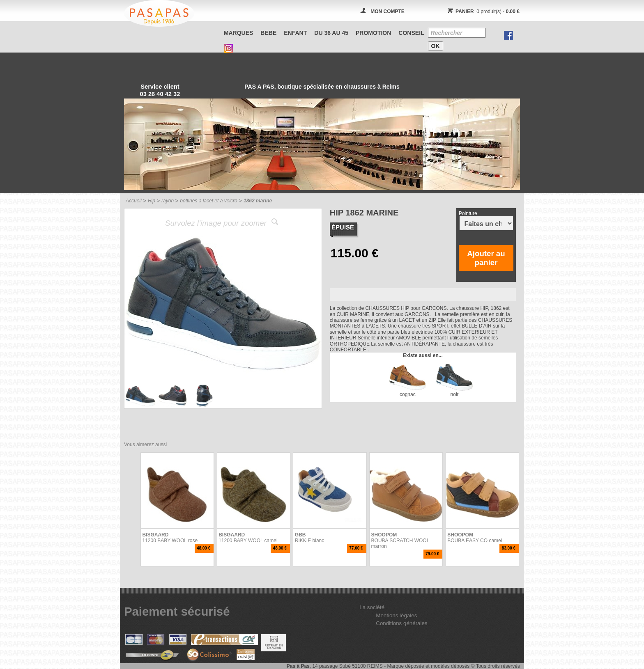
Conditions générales (401, 623)
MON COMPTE (388, 11)
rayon (168, 201)
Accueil (134, 201)
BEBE (268, 33)
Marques (239, 33)
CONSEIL (411, 33)
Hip (152, 201)
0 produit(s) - (482, 11)
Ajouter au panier (486, 258)
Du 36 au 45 (331, 33)
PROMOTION (373, 33)
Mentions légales (396, 615)
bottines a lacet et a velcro (208, 201)
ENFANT (295, 33)
